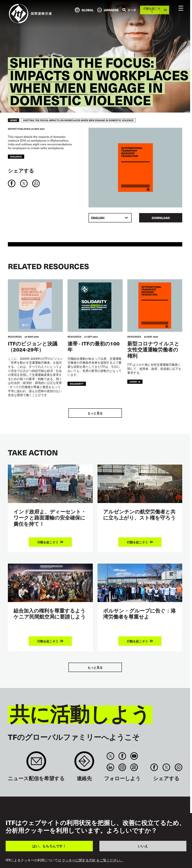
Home (13, 120)
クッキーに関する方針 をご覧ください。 (93, 860)
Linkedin (110, 767)
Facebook (122, 756)
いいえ (143, 846)
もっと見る (95, 413)
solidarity (77, 384)
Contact (84, 763)
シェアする (21, 171)
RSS (134, 767)
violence (16, 157)
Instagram (122, 767)
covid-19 (135, 382)
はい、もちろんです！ (49, 846)
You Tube (134, 756)
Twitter (110, 756)
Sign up (36, 763)
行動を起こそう (152, 10)
